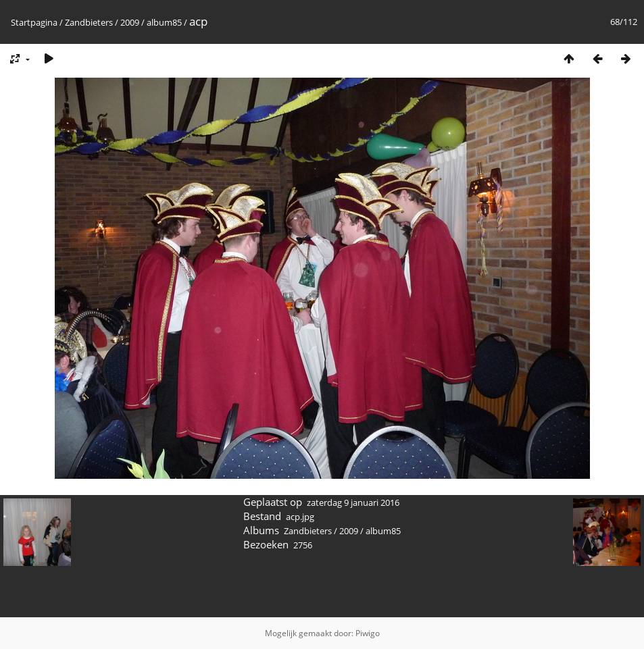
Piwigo (368, 633)
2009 (130, 22)
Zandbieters (89, 22)
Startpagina (34, 22)
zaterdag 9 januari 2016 (353, 502)
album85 (164, 22)
